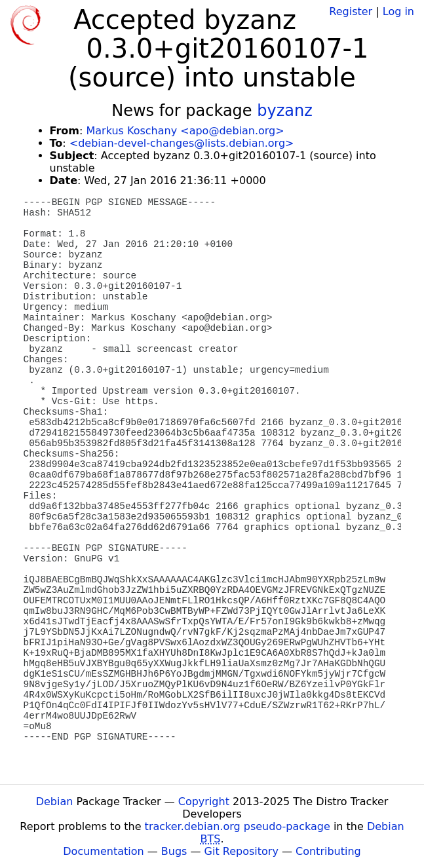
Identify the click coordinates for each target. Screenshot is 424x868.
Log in (398, 11)
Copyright (204, 802)
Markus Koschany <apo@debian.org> (185, 131)
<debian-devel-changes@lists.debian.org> (182, 143)
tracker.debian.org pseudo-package (238, 826)
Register (351, 11)
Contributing (328, 851)
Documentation (103, 851)
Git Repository (241, 851)
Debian (55, 802)
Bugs (174, 851)
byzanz (285, 111)
